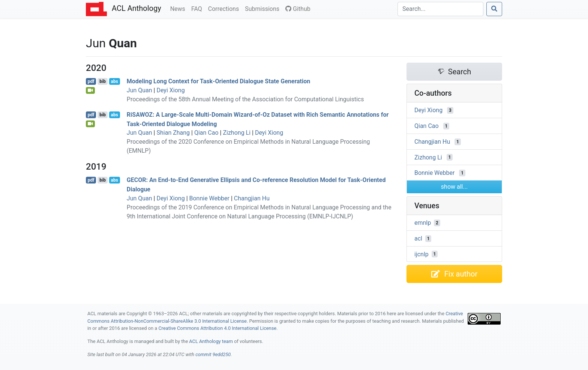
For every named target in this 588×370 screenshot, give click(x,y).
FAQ (198, 8)
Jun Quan (139, 90)
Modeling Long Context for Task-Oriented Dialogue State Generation (218, 81)
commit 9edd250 (213, 354)
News (179, 8)
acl (418, 238)
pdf (91, 81)
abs (114, 81)
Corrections (225, 8)
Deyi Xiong (170, 90)
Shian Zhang (173, 133)
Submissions (264, 8)
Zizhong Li (237, 133)
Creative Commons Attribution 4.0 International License (217, 328)
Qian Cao (206, 133)
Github (298, 9)
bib (103, 81)
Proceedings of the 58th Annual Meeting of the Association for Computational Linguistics (245, 99)
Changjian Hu (252, 198)
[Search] (440, 9)
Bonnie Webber (209, 198)
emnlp (423, 223)
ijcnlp (421, 254)
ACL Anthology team (211, 341)
